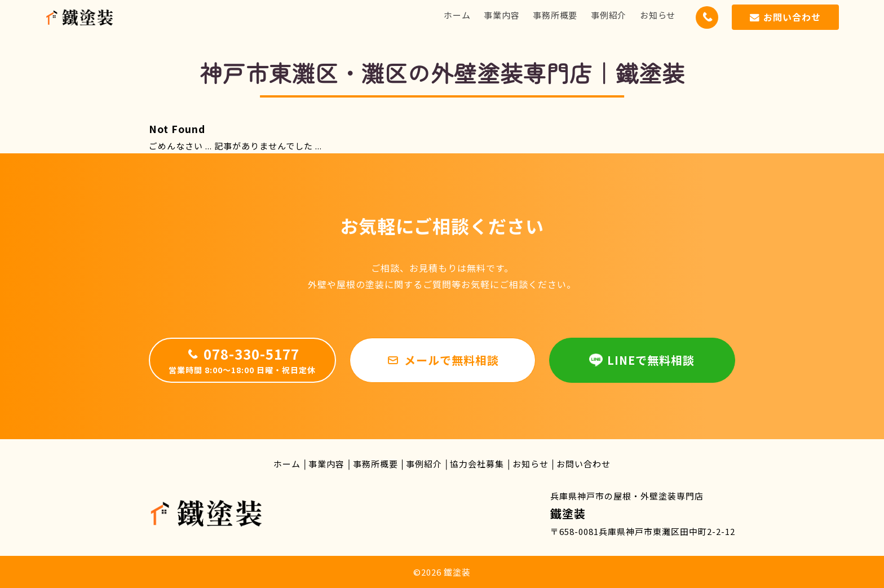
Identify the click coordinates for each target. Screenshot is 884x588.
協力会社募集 (477, 464)
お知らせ (658, 15)
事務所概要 (555, 15)
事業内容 (501, 15)
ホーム (457, 15)
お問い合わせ (584, 464)
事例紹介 (609, 15)
